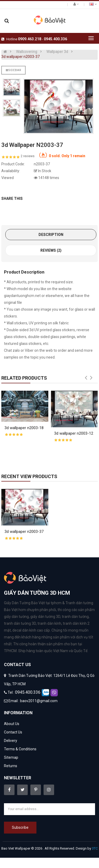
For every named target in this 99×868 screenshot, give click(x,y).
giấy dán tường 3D (45, 617)
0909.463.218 (30, 39)
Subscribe (20, 827)
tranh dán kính (49, 623)
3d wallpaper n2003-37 (20, 57)
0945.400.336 (55, 39)
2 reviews (28, 156)
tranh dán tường (75, 617)
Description (51, 235)
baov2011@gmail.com (39, 701)
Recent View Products (29, 476)
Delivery (11, 741)
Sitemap (11, 757)
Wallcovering (27, 52)
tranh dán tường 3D (20, 623)
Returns (11, 766)
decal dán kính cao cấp (31, 630)
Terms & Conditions (20, 749)
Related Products (24, 378)
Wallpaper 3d (57, 52)
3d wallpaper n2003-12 (74, 433)
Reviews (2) (51, 250)
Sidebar (13, 70)
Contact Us (13, 732)
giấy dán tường (16, 617)
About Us (12, 724)
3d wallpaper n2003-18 (24, 428)
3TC (95, 848)
